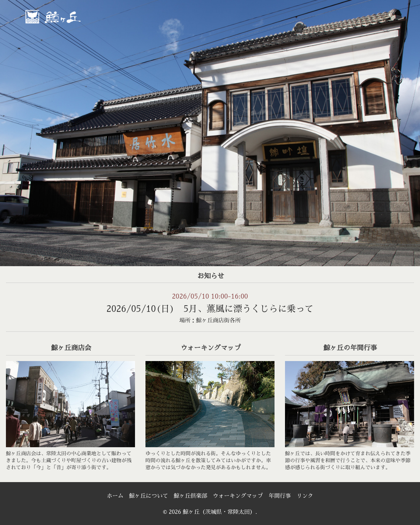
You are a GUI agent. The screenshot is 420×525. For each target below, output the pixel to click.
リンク (305, 496)
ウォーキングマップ (238, 496)
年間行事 (280, 496)
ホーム (115, 496)
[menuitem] (200, 18)
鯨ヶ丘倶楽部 (190, 496)
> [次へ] (408, 131)
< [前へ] (12, 131)
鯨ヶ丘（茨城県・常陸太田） (68, 16)
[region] (210, 133)
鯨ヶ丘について (149, 496)
